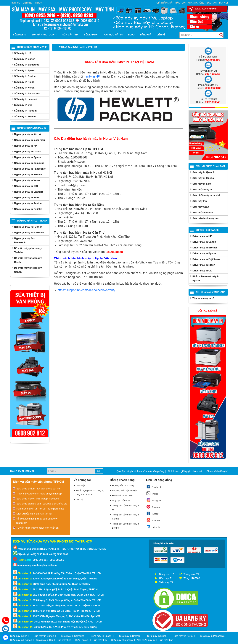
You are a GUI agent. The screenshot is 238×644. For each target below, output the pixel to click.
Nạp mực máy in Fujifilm (28, 209)
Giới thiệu (27, 3)
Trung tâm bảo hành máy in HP (126, 508)
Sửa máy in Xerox (24, 88)
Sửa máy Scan (201, 207)
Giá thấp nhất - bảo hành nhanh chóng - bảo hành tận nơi (192, 3)
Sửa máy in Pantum (25, 111)
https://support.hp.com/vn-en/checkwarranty (86, 290)
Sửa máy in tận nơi (203, 172)
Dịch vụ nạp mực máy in (32, 128)
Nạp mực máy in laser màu (29, 140)
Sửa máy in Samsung (26, 65)
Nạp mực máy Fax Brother (29, 233)
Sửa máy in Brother (25, 76)
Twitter (152, 493)
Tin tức (38, 3)
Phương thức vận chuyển (125, 491)
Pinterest (153, 507)
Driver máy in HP (202, 236)
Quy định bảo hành (122, 501)
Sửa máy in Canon (25, 59)
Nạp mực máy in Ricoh (27, 198)
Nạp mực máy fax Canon (28, 227)
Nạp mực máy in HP (25, 146)
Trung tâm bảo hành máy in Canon (126, 517)
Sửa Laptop (91, 35)
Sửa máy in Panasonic (27, 93)
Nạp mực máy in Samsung (29, 163)
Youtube (153, 520)
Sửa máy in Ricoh (24, 82)
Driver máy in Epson (204, 253)
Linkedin (153, 527)
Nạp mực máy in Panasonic (30, 169)
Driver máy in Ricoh (204, 265)
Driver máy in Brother (205, 248)
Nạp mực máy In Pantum (28, 203)
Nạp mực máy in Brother (28, 174)
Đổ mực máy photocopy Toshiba (28, 250)
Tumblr (152, 513)
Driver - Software (207, 230)
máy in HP (93, 77)
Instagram (154, 500)
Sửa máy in (20, 35)
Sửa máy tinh (166, 640)
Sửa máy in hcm (202, 184)
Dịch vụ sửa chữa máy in (32, 47)
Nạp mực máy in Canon (28, 151)
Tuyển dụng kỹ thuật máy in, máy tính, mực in (90, 493)
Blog (131, 35)
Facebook (154, 487)
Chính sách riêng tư (217, 471)
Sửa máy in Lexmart (26, 99)
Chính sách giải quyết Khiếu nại (185, 471)
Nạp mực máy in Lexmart (29, 192)
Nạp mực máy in (113, 35)
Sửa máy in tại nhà (203, 178)
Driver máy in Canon (204, 242)
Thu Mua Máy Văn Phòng (211, 292)
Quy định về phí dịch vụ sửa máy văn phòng (140, 471)
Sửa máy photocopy (44, 35)
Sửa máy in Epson (25, 70)
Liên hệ (161, 35)
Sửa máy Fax (200, 201)
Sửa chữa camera (203, 213)
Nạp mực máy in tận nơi (28, 134)
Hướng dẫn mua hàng (123, 486)
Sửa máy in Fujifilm (25, 116)
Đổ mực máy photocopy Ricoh (28, 260)
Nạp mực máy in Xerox (27, 180)
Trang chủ (15, 3)
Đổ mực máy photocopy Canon (28, 270)
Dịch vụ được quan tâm (210, 166)
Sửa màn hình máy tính (206, 218)
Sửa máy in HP (23, 53)
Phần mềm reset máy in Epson (206, 278)
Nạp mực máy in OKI (26, 186)
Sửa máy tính (70, 35)
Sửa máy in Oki (23, 105)
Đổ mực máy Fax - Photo (32, 221)
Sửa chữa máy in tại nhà (206, 195)
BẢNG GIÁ (146, 35)
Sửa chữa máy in (202, 190)
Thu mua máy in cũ (203, 298)
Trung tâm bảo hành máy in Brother (126, 526)
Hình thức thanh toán (123, 496)
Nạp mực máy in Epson (28, 157)
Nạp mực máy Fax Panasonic (24, 240)
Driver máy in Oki (202, 271)
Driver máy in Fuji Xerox (206, 259)
